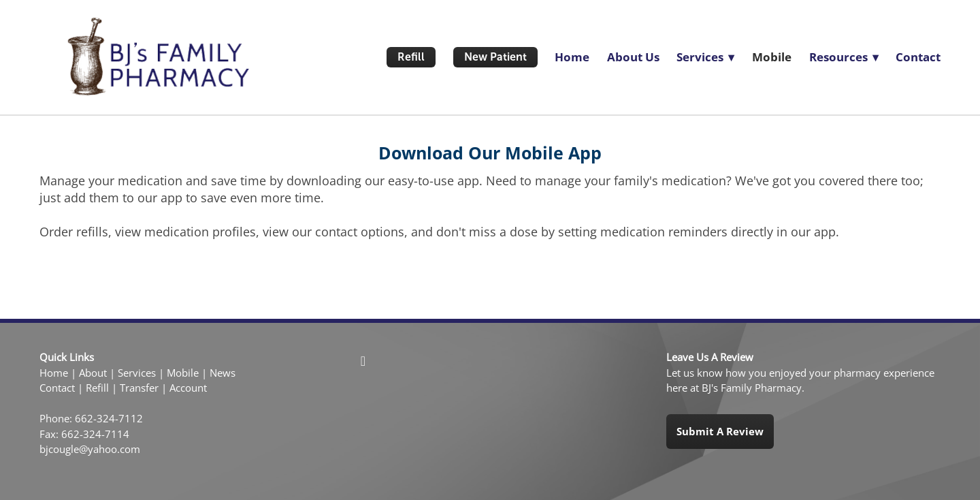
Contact (918, 57)
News (223, 373)
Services (137, 373)
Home (572, 57)
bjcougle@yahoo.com (90, 449)
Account (188, 388)
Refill (411, 57)
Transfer (139, 388)
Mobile (772, 57)
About (93, 373)
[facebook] (363, 360)
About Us (633, 57)
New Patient (495, 57)
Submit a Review (720, 431)
